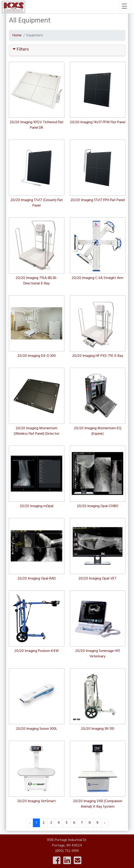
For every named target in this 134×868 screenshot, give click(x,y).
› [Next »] (105, 823)
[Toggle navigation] (124, 7)
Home (17, 35)
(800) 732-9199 (67, 851)
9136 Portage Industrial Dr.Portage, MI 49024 (67, 843)
